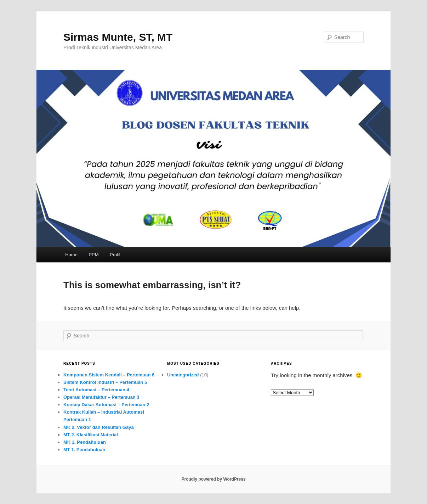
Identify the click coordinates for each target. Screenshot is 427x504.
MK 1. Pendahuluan (85, 442)
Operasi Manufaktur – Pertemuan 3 (101, 397)
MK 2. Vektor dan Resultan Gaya (99, 427)
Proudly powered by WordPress (213, 479)
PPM (93, 255)
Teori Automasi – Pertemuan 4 (96, 390)
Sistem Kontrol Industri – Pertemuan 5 (105, 382)
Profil (115, 255)
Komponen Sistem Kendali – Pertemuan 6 (109, 375)
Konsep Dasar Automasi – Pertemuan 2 (106, 405)
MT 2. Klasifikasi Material (91, 435)
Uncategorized (183, 375)
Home (71, 255)
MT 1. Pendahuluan (84, 450)
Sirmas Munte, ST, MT (118, 37)
